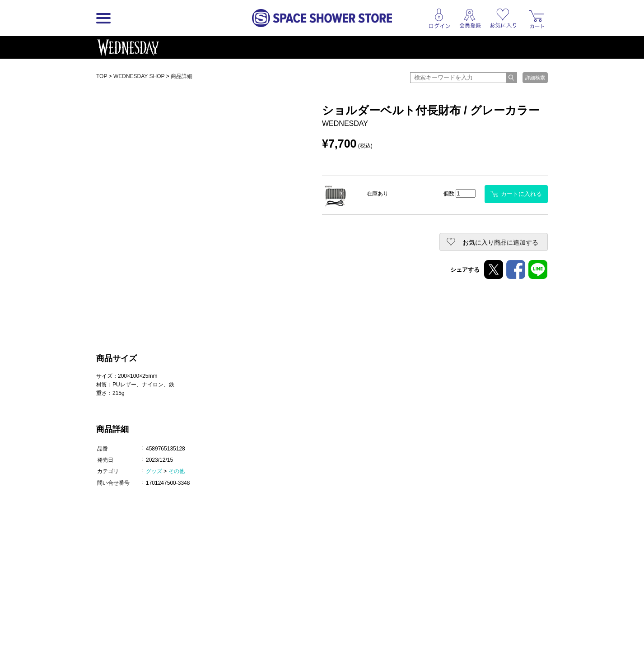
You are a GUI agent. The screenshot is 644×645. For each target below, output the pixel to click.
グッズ (154, 471)
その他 (177, 471)
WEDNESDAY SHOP (139, 76)
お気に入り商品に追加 (500, 242)
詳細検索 (535, 78)
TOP (102, 76)
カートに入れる (516, 194)
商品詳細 (182, 76)
